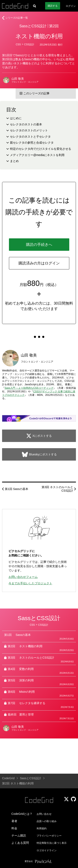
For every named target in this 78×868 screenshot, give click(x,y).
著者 (14, 821)
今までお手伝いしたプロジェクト (30, 583)
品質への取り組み (47, 821)
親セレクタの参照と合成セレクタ (32, 143)
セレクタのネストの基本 (26, 124)
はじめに (16, 118)
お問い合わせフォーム (23, 577)
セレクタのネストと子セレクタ (30, 137)
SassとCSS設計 (33, 26)
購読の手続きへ (39, 245)
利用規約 (42, 828)
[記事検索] (35, 6)
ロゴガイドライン (47, 850)
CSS (18, 44)
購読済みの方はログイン (39, 263)
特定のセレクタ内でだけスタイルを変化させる (41, 149)
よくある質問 (20, 843)
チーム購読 (19, 836)
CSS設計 (29, 44)
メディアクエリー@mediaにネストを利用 (37, 155)
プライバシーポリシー (49, 836)
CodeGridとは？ (22, 814)
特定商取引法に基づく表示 (52, 843)
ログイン (71, 6)
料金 (14, 828)
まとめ (14, 161)
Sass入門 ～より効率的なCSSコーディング (29, 388)
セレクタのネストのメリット (29, 130)
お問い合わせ (44, 814)
